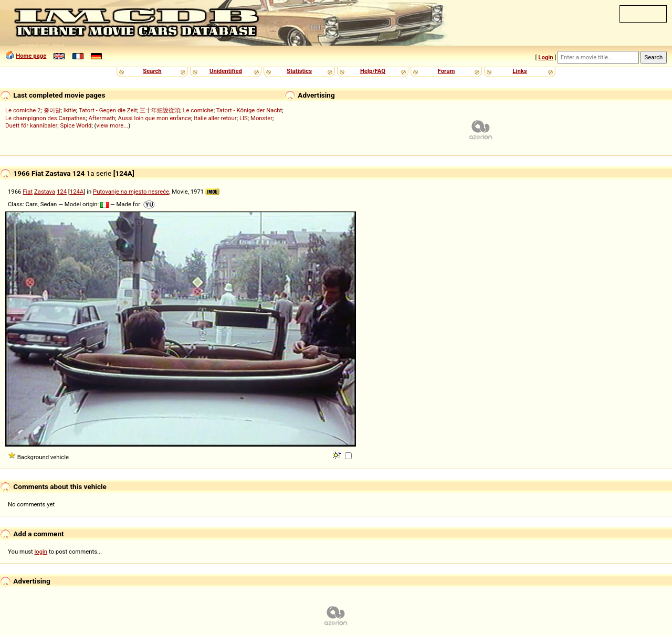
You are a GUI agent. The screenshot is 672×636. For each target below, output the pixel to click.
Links (519, 71)
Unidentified (226, 71)
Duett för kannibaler (31, 125)
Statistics (299, 71)
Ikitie (70, 110)
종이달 (52, 110)
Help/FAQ (373, 71)
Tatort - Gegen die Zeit (108, 110)
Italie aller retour (215, 118)
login (41, 552)
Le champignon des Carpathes (45, 118)
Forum (447, 71)
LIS (244, 118)
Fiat (28, 192)
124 (62, 192)
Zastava (45, 192)
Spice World (76, 125)
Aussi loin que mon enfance (155, 118)
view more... (112, 125)
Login (545, 57)
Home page (31, 56)
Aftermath (102, 118)
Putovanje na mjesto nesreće (131, 192)
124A (77, 192)
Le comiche (198, 110)
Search (152, 71)
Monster (261, 118)
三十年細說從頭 (160, 110)
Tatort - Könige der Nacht (249, 110)
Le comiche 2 (23, 110)
